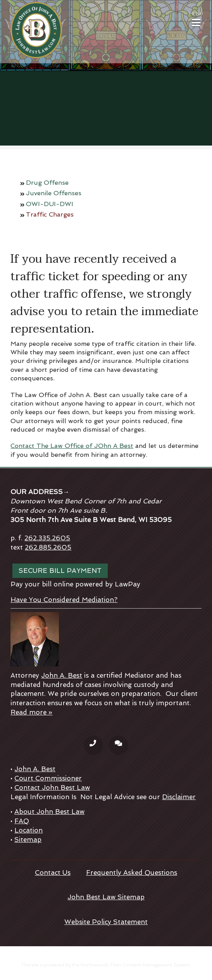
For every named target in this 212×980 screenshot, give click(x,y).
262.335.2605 (47, 538)
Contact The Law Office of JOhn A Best (72, 446)
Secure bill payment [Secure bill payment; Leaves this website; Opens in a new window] (60, 571)
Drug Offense (47, 183)
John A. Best (62, 675)
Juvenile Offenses (54, 193)
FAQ (22, 821)
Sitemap (28, 840)
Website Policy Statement (106, 922)
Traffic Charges (50, 214)
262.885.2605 (48, 547)
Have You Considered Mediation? (64, 600)
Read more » (31, 712)
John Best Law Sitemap (106, 897)
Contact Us (53, 872)
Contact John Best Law (52, 787)
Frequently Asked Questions (132, 872)
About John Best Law (49, 812)
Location (28, 830)
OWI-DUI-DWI (50, 204)
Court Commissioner (48, 778)
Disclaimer (179, 797)
